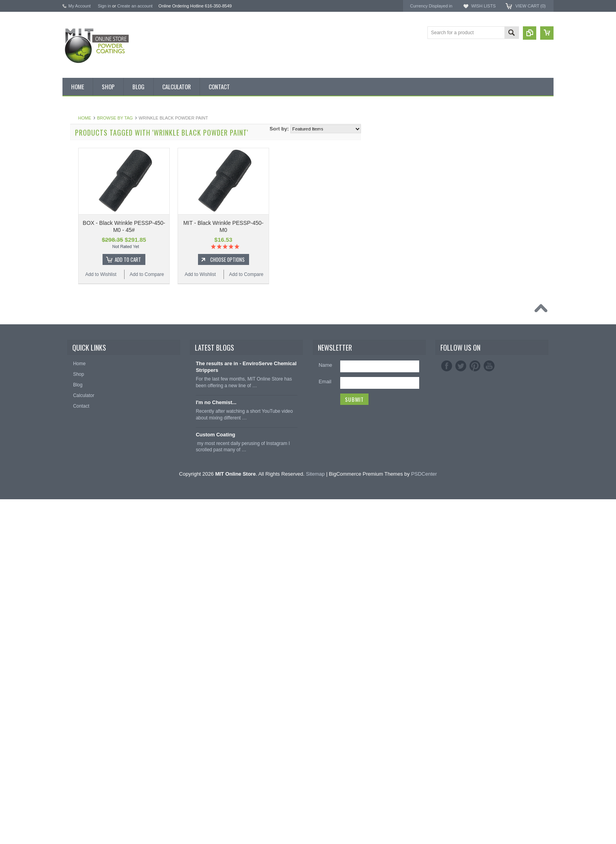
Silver (73, 468)
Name (325, 710)
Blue (71, 282)
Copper (74, 348)
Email (325, 727)
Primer (74, 428)
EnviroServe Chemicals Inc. (495, 173)
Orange (75, 402)
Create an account (135, 6)
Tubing (74, 642)
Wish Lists (483, 6)
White (73, 482)
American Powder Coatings (495, 145)
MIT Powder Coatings (488, 138)
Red (71, 455)
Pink (71, 415)
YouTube (489, 711)
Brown (73, 309)
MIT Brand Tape (83, 189)
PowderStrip (478, 180)
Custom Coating (215, 779)
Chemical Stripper (85, 228)
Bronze (74, 295)
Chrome (75, 322)
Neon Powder (81, 535)
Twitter (461, 711)
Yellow (73, 495)
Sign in (104, 6)
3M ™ (470, 166)
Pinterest (475, 711)
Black (72, 268)
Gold (72, 362)
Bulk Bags (77, 135)
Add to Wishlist (195, 274)
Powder (75, 242)
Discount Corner (84, 162)
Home (179, 118)
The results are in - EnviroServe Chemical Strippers (246, 712)
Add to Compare (241, 274)
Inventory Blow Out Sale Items (98, 149)
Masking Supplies (85, 562)
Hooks (73, 588)
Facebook (447, 711)
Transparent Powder (88, 548)
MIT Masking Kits (85, 215)
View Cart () (531, 6)
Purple (74, 441)
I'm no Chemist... (216, 747)
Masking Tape (81, 615)
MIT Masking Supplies (489, 152)
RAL (71, 508)
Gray (72, 388)
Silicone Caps (81, 575)
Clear (72, 335)
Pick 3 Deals (80, 202)
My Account (80, 6)
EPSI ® (472, 159)
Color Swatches (83, 522)
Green (73, 375)
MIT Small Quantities (89, 255)
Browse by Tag (209, 118)
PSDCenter (424, 819)
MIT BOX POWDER (88, 175)
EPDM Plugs (80, 601)
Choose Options (322, 259)
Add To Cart (222, 259)
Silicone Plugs (82, 628)
